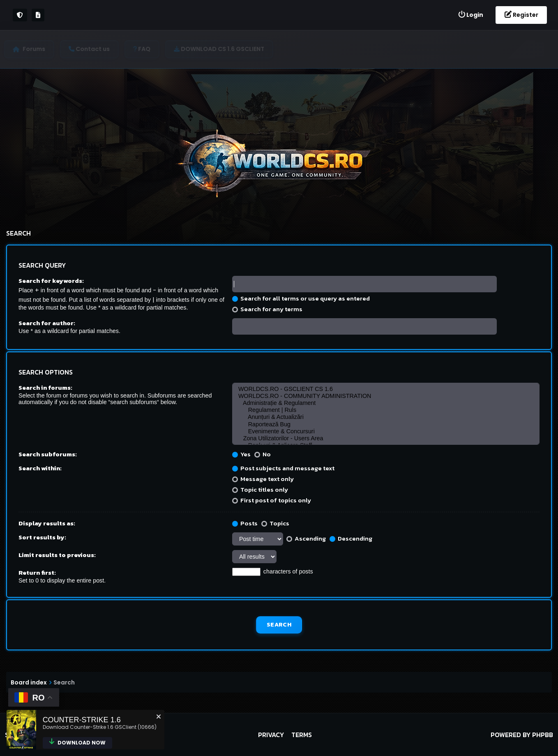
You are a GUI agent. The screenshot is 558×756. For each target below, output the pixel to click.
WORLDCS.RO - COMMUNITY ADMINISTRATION (386, 396)
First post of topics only (272, 500)
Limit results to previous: (57, 555)
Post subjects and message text (283, 468)
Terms (302, 735)
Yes (241, 454)
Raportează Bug (386, 424)
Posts (245, 523)
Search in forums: (45, 387)
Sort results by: (42, 537)
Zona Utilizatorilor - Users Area (386, 438)
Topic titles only (260, 489)
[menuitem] (470, 15)
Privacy (271, 735)
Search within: (40, 468)
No (263, 454)
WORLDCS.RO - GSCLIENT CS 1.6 (386, 389)
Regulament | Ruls (386, 410)
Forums (36, 49)
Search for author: (47, 323)
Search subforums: (48, 454)
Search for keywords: (51, 281)
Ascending (306, 538)
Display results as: (47, 523)
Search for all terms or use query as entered (301, 298)
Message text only (263, 479)
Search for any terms (267, 309)
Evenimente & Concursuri (386, 431)
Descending (351, 538)
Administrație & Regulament (386, 403)
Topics (275, 523)
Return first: (37, 572)
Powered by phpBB (522, 735)
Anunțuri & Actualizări (386, 417)
